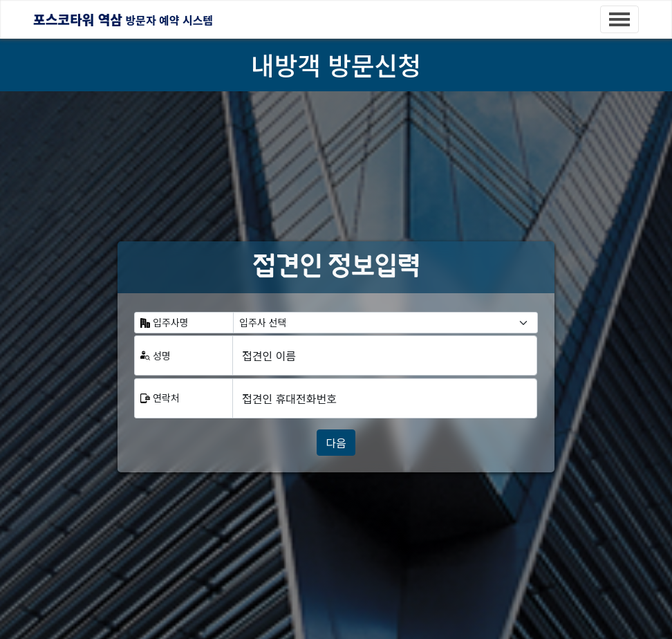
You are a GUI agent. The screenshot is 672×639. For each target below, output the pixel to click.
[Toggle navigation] (619, 19)
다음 (336, 443)
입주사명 (171, 322)
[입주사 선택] (385, 323)
